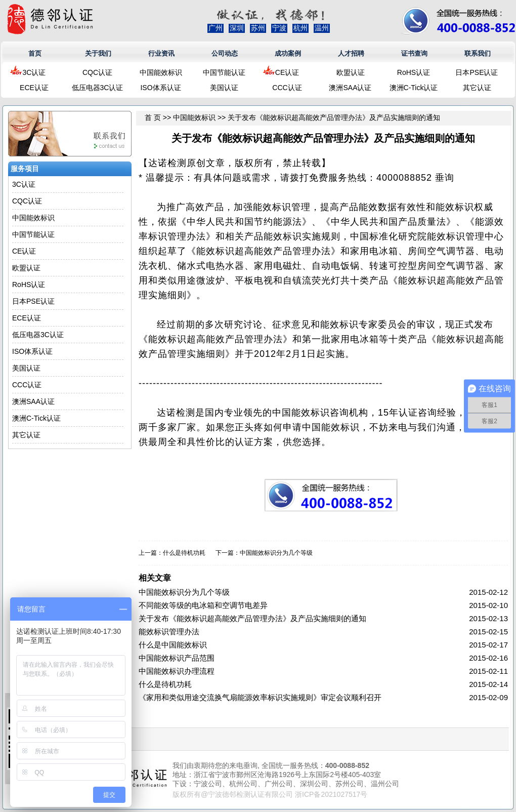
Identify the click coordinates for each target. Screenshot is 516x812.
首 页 (153, 117)
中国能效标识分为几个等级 (276, 553)
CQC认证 (97, 72)
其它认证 (477, 88)
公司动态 (225, 53)
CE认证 (287, 72)
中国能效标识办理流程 (177, 671)
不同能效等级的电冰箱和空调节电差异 (203, 605)
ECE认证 (34, 88)
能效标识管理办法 (169, 632)
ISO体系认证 (160, 88)
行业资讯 (161, 53)
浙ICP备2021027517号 (331, 794)
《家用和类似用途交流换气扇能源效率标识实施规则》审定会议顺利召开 (260, 697)
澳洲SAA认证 (350, 88)
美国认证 (224, 88)
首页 (35, 53)
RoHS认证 (414, 72)
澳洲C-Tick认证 (414, 88)
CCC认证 (287, 88)
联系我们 (478, 53)
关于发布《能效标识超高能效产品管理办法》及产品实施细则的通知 (252, 618)
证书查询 (414, 53)
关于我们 (98, 53)
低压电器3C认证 (98, 88)
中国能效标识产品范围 (177, 658)
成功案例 (288, 53)
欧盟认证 (351, 72)
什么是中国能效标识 (173, 645)
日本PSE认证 (477, 72)
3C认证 (34, 72)
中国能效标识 (161, 72)
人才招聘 (351, 53)
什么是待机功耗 (184, 553)
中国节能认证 (224, 72)
